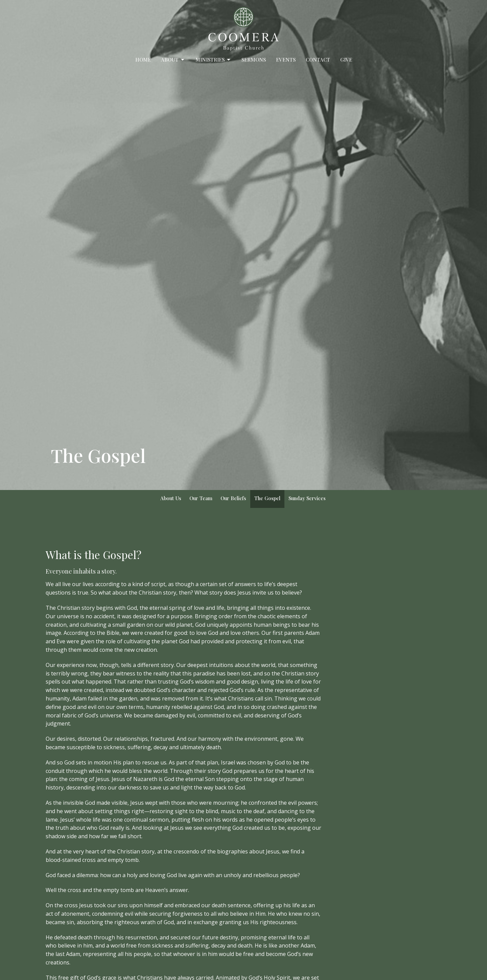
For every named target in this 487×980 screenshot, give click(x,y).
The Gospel (267, 498)
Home (143, 60)
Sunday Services (307, 498)
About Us (171, 498)
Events (286, 60)
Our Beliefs (233, 498)
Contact (318, 60)
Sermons (254, 60)
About (173, 60)
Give (346, 60)
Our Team (201, 498)
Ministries (213, 60)
